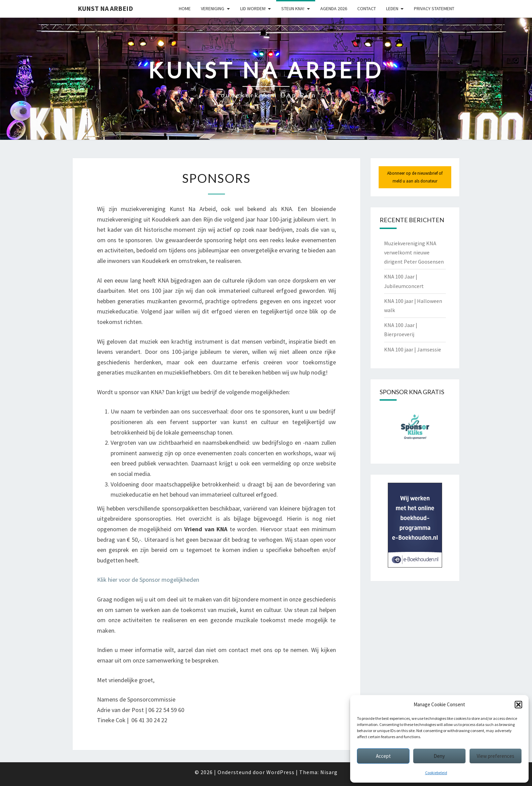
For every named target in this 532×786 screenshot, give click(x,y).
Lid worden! (253, 8)
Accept (383, 756)
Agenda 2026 (334, 8)
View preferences (496, 756)
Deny (439, 756)
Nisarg (329, 772)
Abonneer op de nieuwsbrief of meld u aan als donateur (415, 177)
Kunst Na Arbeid (105, 8)
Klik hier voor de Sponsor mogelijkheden (148, 580)
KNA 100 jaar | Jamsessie (413, 349)
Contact (367, 8)
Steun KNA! (293, 8)
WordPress (280, 772)
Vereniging (213, 8)
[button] (518, 705)
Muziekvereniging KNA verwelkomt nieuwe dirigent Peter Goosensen (414, 252)
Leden (392, 8)
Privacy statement (434, 8)
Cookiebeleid (436, 773)
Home (185, 8)
